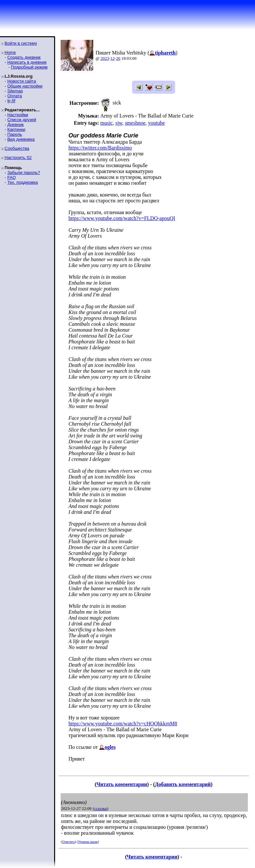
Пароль (15, 134)
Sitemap (15, 91)
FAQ (11, 177)
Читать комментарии (122, 784)
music (106, 123)
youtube (157, 123)
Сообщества (17, 148)
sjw (119, 123)
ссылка (101, 808)
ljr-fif (11, 101)
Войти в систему (21, 43)
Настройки (18, 115)
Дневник (15, 125)
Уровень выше (88, 842)
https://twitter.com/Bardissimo (100, 148)
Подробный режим (29, 67)
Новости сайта (22, 81)
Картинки (16, 129)
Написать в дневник (27, 62)
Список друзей (22, 120)
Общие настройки (25, 86)
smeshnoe (135, 123)
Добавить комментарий (183, 784)
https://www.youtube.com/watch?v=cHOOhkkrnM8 (123, 724)
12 (113, 58)
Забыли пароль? (23, 173)
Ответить (68, 842)
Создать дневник (24, 57)
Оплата (15, 96)
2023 (105, 58)
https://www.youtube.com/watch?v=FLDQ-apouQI (122, 218)
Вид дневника (21, 139)
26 (118, 58)
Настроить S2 (18, 158)
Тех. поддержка (22, 182)
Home (10, 52)
